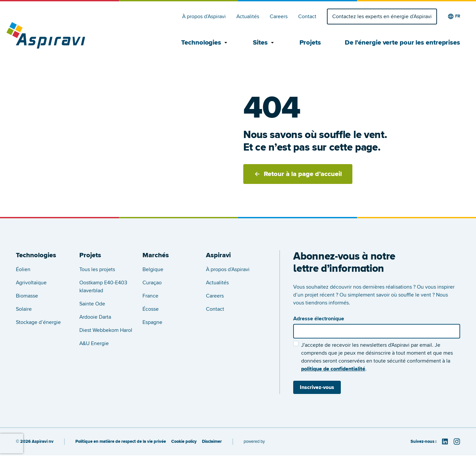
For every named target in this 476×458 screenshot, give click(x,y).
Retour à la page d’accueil (298, 174)
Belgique (153, 269)
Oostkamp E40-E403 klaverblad (103, 287)
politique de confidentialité (333, 369)
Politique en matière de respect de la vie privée (121, 442)
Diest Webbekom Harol (106, 330)
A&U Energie (94, 343)
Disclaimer (212, 442)
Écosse (151, 309)
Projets (310, 43)
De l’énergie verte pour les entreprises (402, 43)
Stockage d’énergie (38, 322)
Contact (307, 17)
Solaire (24, 309)
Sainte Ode (92, 304)
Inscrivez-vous (317, 387)
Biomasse (27, 296)
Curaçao (152, 283)
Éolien (23, 269)
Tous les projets (97, 269)
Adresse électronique (319, 319)
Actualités (248, 17)
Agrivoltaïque (31, 283)
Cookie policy (184, 442)
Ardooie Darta (95, 317)
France (150, 296)
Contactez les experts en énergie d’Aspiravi (382, 17)
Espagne (152, 322)
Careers (279, 17)
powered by (254, 441)
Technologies (205, 43)
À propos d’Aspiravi (204, 17)
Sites (264, 43)
